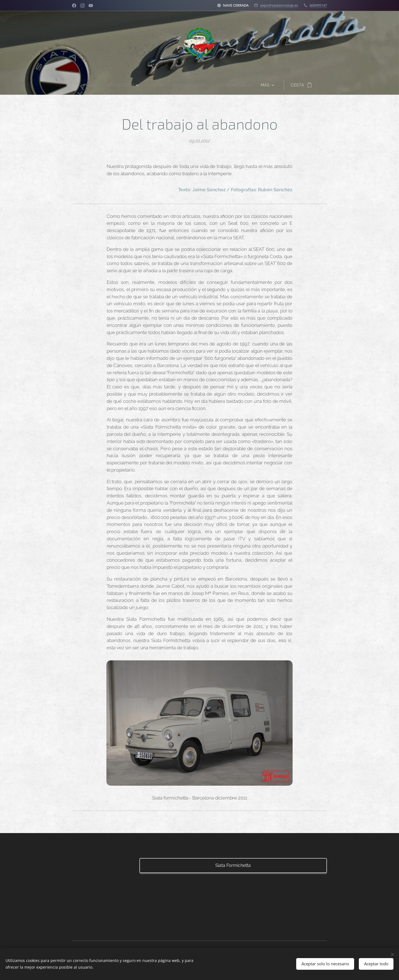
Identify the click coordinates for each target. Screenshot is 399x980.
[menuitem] (86, 85)
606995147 (318, 5)
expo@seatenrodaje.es (279, 5)
